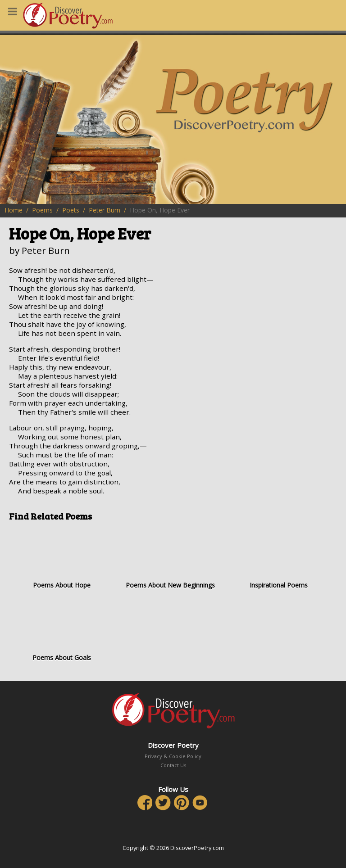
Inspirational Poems (279, 559)
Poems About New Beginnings (170, 559)
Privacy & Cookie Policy (173, 756)
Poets (71, 210)
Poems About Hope (61, 559)
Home (14, 210)
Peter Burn (105, 210)
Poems (42, 210)
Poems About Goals (61, 631)
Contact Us (173, 765)
